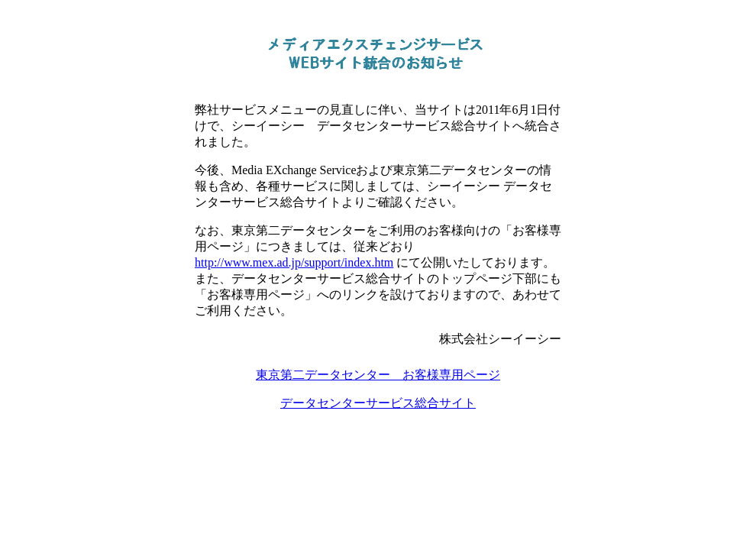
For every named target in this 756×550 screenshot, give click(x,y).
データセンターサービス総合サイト (378, 403)
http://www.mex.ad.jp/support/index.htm (294, 262)
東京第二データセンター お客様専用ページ (378, 375)
